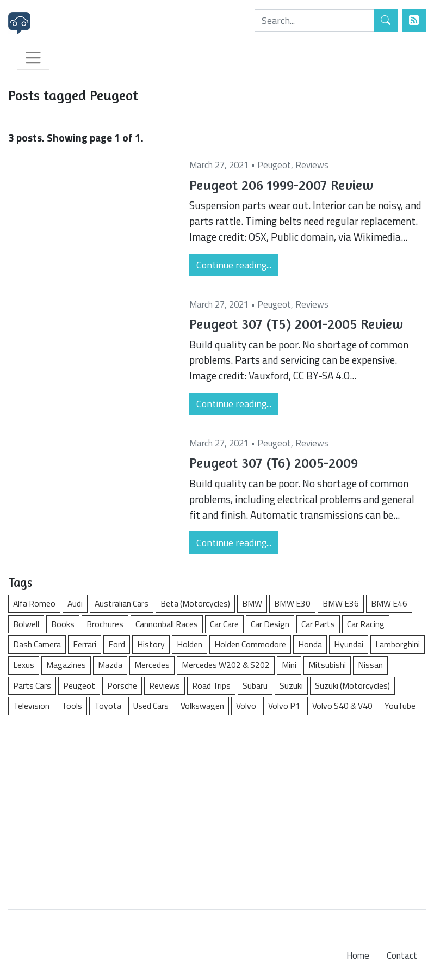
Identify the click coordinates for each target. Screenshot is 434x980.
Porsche (122, 685)
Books (63, 624)
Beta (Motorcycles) (195, 603)
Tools (72, 706)
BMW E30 (292, 603)
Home (358, 955)
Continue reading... (234, 265)
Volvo (246, 706)
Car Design (270, 624)
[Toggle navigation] (33, 58)
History (151, 644)
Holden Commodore (250, 644)
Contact (402, 955)
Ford (117, 644)
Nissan (370, 665)
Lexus (24, 665)
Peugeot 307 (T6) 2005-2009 (274, 463)
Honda (310, 644)
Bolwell (26, 624)
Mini (289, 665)
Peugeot (274, 165)
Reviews (312, 165)
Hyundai (349, 644)
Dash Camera (37, 644)
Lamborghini (398, 644)
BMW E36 (341, 603)
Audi (75, 603)
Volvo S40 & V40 (342, 706)
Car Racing (366, 624)
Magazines (66, 665)
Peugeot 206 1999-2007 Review (281, 185)
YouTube (400, 706)
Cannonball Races (167, 624)
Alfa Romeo (34, 603)
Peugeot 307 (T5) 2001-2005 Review (296, 324)
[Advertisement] (217, 807)
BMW (252, 603)
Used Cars (151, 706)
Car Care (224, 624)
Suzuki (291, 685)
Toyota (108, 706)
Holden (190, 644)
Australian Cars (122, 603)
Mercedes (152, 665)
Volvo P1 (284, 706)
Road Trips (211, 685)
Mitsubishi (327, 665)
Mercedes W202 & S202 (226, 665)
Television (31, 706)
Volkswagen (202, 706)
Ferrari (85, 644)
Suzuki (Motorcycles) (352, 685)
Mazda (110, 665)
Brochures (105, 624)
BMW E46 (389, 603)
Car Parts (318, 624)
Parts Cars (32, 685)
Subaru (255, 685)
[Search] (314, 20)
